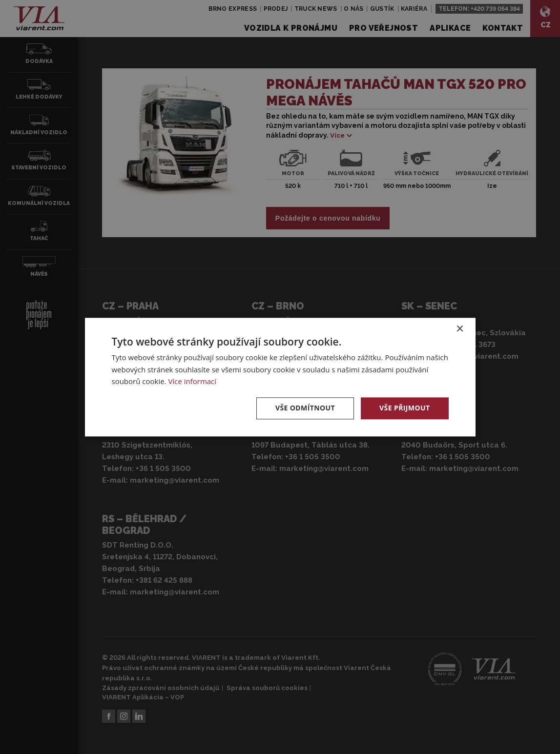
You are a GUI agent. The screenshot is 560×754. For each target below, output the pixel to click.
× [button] (460, 329)
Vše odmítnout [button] (305, 408)
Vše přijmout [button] (404, 408)
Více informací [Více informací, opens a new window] (192, 382)
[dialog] (280, 377)
